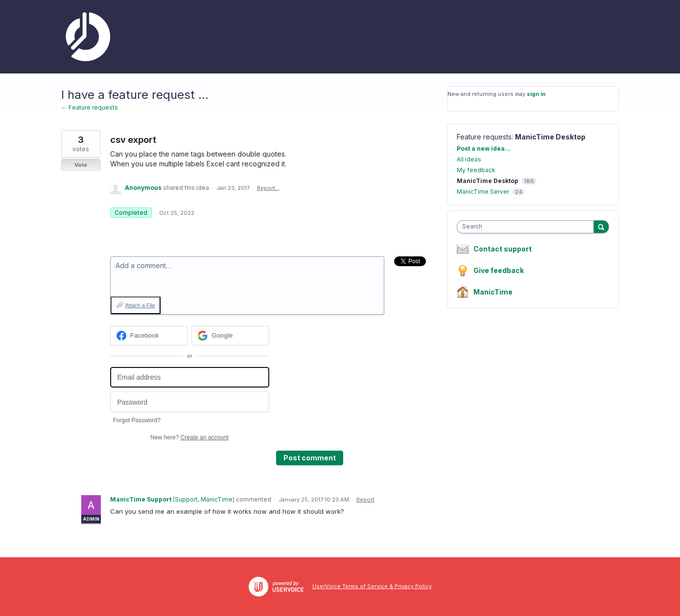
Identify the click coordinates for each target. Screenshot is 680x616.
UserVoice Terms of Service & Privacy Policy (372, 586)
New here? (189, 437)
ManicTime (493, 292)
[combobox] (528, 227)
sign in (536, 94)
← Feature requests (90, 107)
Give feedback (499, 270)
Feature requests (484, 137)
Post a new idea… (484, 148)
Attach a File (140, 305)
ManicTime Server (483, 192)
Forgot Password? (137, 420)
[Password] (190, 402)
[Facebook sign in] (149, 336)
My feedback (476, 170)
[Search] (601, 227)
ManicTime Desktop (550, 137)
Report (365, 500)
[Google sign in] (230, 336)
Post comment (310, 458)
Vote (81, 165)
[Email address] (190, 377)
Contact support (503, 249)
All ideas (469, 159)
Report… (268, 188)
